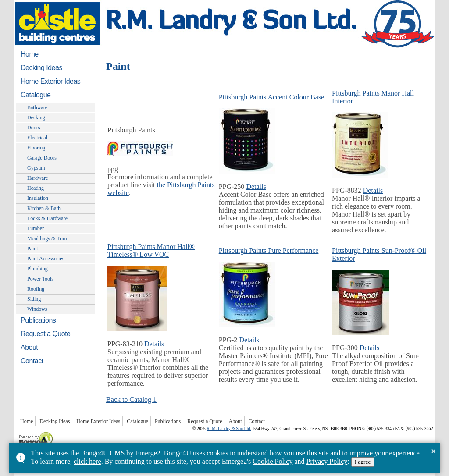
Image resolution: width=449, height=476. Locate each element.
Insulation (38, 198)
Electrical (37, 138)
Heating (36, 188)
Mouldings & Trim (47, 238)
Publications (38, 320)
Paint (33, 249)
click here (87, 461)
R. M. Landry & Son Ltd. (229, 428)
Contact (32, 361)
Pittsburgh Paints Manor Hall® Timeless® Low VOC (151, 250)
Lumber (36, 228)
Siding (34, 299)
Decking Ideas (41, 68)
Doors (34, 128)
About (29, 347)
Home (30, 54)
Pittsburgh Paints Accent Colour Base (272, 97)
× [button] (433, 451)
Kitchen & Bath (44, 208)
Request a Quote (45, 334)
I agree (363, 462)
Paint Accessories (46, 259)
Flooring (36, 148)
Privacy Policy (327, 461)
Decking (36, 117)
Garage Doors (42, 158)
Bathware (37, 107)
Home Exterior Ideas (50, 81)
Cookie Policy (273, 461)
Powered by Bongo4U (19, 431)
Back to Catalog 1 (131, 400)
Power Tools (40, 279)
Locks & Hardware (47, 218)
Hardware (37, 178)
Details (256, 186)
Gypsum (36, 168)
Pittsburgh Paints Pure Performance (269, 250)
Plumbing (37, 269)
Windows (37, 309)
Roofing (36, 289)
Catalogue (36, 95)
